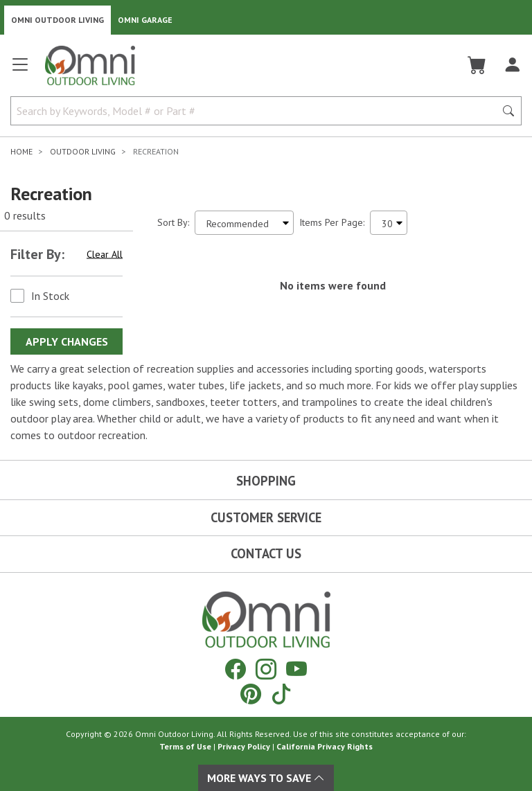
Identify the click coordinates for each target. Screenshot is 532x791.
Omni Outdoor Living (57, 20)
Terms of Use (185, 746)
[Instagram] (266, 669)
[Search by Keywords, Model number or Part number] (257, 111)
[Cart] (477, 65)
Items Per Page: (332, 222)
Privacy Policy (244, 746)
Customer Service (266, 517)
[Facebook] (236, 669)
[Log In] (512, 65)
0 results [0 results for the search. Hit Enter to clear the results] (25, 215)
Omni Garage (145, 20)
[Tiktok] (281, 694)
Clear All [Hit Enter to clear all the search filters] (105, 254)
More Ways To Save (266, 778)
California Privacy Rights (325, 746)
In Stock (50, 296)
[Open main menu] (20, 70)
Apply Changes (67, 341)
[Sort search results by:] (244, 223)
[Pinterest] (251, 694)
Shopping (266, 481)
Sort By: (173, 222)
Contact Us (266, 553)
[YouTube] (296, 669)
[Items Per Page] (389, 223)
